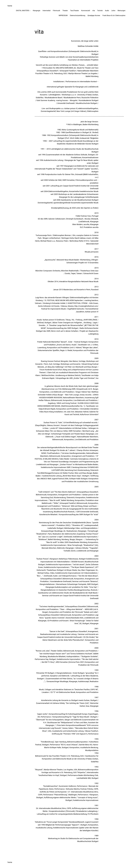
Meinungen (121, 11)
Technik (100, 11)
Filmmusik (56, 11)
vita (94, 11)
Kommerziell (86, 11)
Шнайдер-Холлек (94, 15)
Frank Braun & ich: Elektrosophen (114, 15)
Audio (107, 11)
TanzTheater (75, 11)
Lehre (113, 11)
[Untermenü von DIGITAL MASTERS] (30, 11)
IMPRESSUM (63, 15)
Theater (65, 11)
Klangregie (37, 11)
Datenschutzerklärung (78, 15)
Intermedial (47, 11)
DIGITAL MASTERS (23, 11)
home (10, 6)
